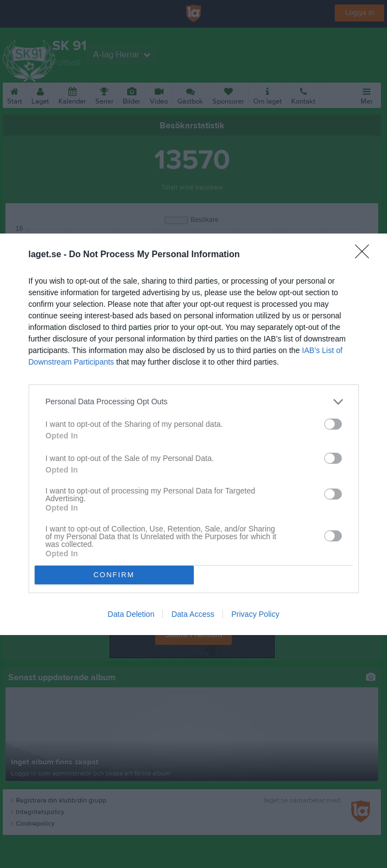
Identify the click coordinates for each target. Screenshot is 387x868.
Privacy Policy (255, 614)
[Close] (366, 255)
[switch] (333, 424)
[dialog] (193, 434)
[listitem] (194, 402)
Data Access (193, 614)
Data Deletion (131, 614)
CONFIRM (114, 575)
